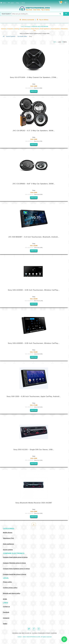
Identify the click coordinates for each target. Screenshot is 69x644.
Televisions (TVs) (8, 538)
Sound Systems (55, 29)
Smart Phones (35, 29)
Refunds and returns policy (12, 593)
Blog (18, 3)
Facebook (6, 612)
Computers (10, 29)
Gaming (17, 29)
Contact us (6, 607)
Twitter (5, 624)
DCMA (5, 599)
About (23, 3)
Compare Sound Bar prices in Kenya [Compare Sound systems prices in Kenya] (15, 574)
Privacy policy (7, 582)
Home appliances (8, 544)
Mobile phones (8, 533)
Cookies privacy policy (10, 588)
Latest (11, 3)
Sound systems (8, 550)
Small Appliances (45, 29)
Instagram (6, 618)
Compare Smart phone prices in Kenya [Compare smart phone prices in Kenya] (15, 557)
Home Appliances (25, 29)
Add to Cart (34, 91)
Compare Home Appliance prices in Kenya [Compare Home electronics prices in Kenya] (16, 569)
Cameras (4, 29)
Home (3, 3)
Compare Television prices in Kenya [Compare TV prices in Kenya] (14, 563)
